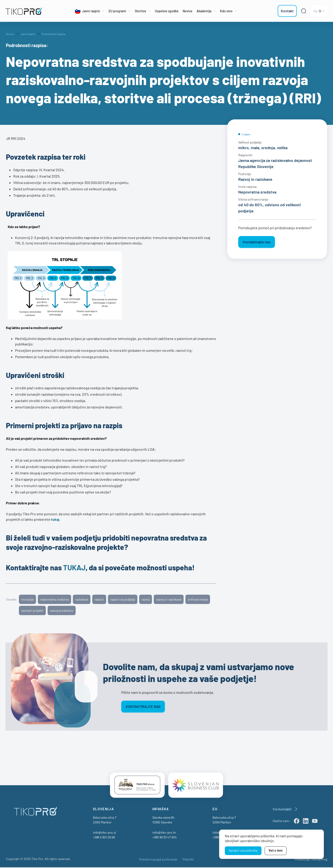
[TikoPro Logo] (26, 11)
